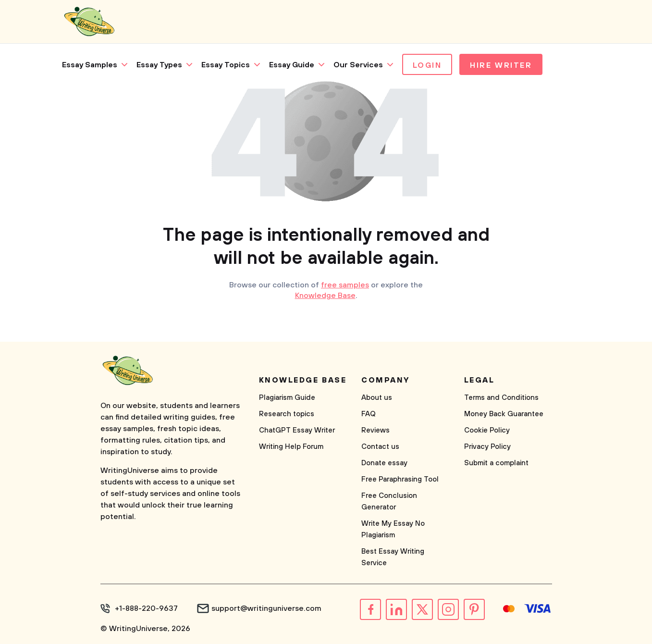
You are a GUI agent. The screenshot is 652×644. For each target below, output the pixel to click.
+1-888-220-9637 (146, 608)
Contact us (380, 447)
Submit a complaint (496, 463)
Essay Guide (292, 65)
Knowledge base (303, 380)
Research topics (287, 414)
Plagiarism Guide (287, 398)
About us (377, 398)
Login (427, 65)
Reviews (375, 430)
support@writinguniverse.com (266, 608)
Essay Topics (226, 65)
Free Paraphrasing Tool (400, 479)
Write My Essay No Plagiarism (393, 529)
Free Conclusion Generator (389, 502)
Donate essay (384, 463)
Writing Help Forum (291, 447)
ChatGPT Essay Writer (297, 430)
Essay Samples (90, 65)
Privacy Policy (487, 447)
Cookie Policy (487, 430)
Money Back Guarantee (504, 414)
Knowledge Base (325, 296)
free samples (345, 285)
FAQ (369, 414)
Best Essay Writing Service (393, 557)
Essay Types (159, 65)
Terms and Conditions (501, 398)
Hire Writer (501, 65)
